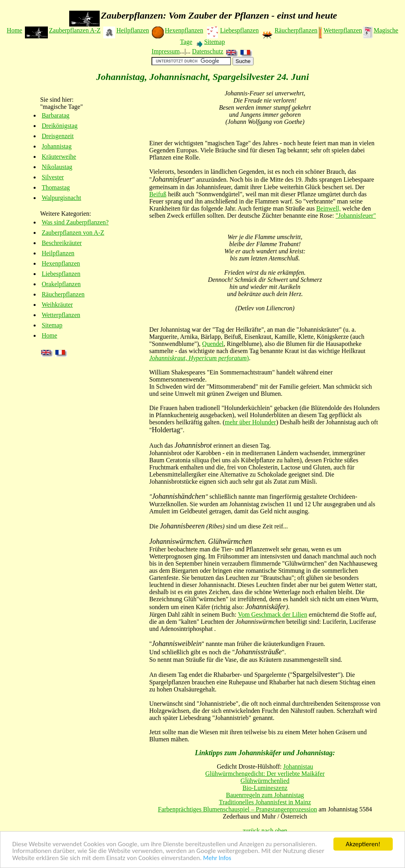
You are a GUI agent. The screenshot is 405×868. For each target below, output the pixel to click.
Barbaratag (55, 115)
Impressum (166, 51)
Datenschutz (208, 51)
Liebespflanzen (239, 30)
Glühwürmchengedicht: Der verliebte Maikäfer (265, 774)
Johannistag (57, 146)
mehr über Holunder (250, 422)
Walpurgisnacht (61, 198)
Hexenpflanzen (184, 30)
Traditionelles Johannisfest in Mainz (265, 802)
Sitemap (214, 42)
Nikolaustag (57, 167)
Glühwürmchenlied (265, 781)
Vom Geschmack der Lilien (272, 614)
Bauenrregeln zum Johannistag (265, 795)
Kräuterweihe (59, 157)
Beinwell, (329, 208)
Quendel (213, 344)
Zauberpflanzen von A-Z (73, 233)
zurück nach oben (265, 831)
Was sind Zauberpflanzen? (75, 222)
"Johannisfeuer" (356, 216)
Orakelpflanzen (61, 284)
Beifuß (158, 194)
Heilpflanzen (133, 30)
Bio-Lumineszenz (265, 788)
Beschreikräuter (62, 243)
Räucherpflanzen (296, 30)
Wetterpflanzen (343, 30)
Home (14, 30)
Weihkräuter (57, 305)
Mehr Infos (217, 858)
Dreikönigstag (60, 126)
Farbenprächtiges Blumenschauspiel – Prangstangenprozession (237, 809)
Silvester (53, 177)
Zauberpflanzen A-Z (75, 30)
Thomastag (56, 187)
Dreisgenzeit (58, 136)
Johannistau (298, 766)
